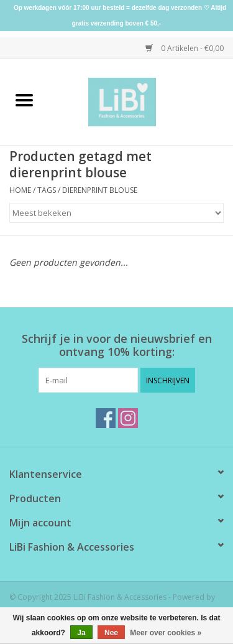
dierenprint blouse (100, 190)
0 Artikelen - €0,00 (185, 48)
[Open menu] (24, 100)
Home (20, 190)
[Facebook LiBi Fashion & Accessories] (106, 418)
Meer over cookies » (166, 633)
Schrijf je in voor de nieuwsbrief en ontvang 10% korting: (117, 345)
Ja (81, 633)
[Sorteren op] (116, 213)
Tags (47, 190)
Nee (111, 633)
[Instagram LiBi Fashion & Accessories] (128, 418)
